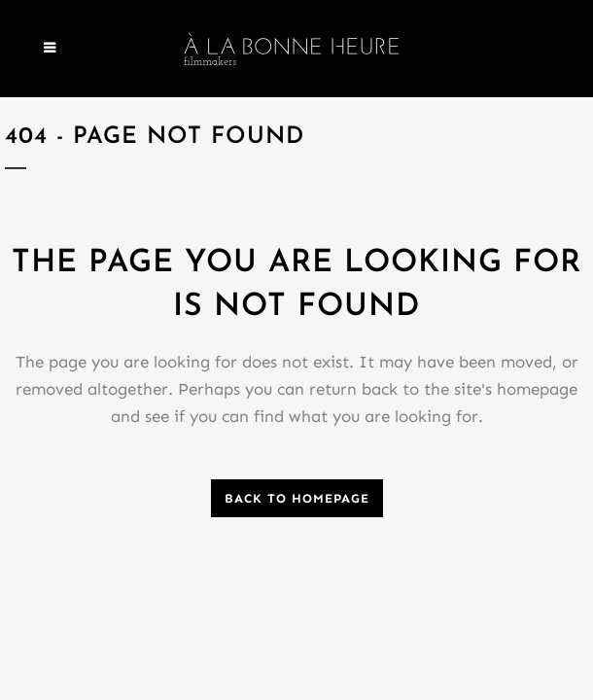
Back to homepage (297, 498)
